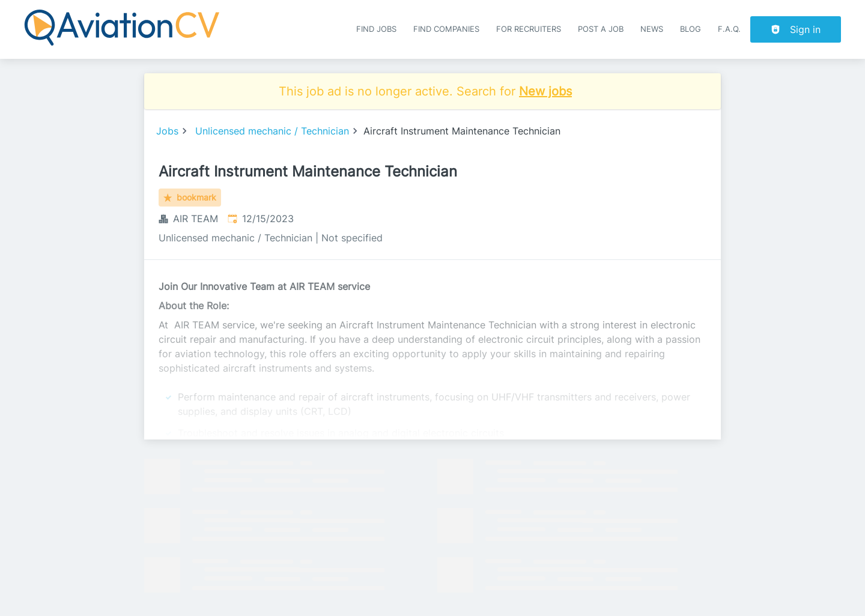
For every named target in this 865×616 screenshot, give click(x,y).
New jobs (545, 91)
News (652, 29)
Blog (690, 29)
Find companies (446, 29)
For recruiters (529, 29)
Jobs (167, 131)
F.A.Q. (729, 29)
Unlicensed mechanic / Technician (272, 131)
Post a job (601, 29)
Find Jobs (376, 29)
